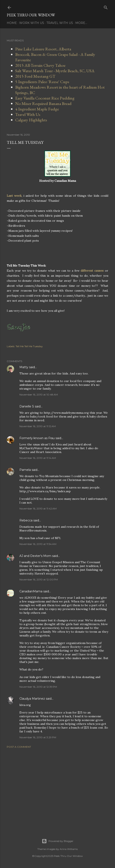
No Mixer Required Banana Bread (43, 103)
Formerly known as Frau (37, 438)
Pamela (25, 470)
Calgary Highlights (31, 120)
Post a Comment (19, 747)
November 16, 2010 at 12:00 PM (39, 579)
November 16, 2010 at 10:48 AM (39, 395)
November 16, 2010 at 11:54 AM (38, 544)
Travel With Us (60, 23)
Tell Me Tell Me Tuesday (29, 346)
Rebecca (26, 520)
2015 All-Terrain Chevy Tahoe (40, 65)
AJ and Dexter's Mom (35, 556)
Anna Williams (69, 849)
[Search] (106, 7)
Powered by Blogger (58, 841)
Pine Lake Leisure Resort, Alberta (43, 49)
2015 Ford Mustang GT (35, 76)
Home (12, 23)
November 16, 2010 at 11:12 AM (38, 426)
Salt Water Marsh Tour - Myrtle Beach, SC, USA (55, 71)
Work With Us (32, 23)
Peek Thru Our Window (31, 15)
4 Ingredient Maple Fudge (37, 109)
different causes (92, 271)
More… (81, 23)
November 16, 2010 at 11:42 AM (38, 509)
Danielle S (27, 406)
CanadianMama (31, 591)
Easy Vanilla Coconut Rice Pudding (45, 98)
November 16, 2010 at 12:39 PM (38, 687)
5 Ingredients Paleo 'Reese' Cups (42, 82)
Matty (24, 367)
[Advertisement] (57, 788)
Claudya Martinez (32, 699)
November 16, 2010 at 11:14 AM (38, 458)
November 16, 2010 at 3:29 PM (38, 737)
